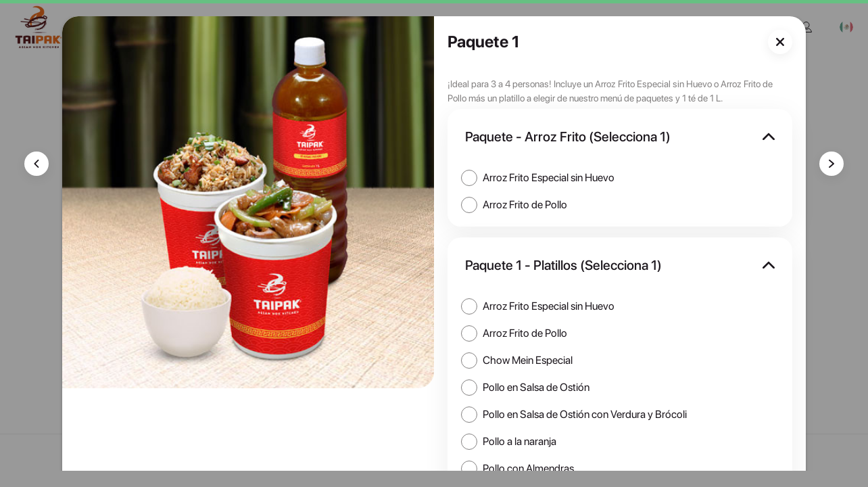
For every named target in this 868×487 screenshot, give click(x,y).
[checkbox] (538, 178)
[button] (620, 137)
